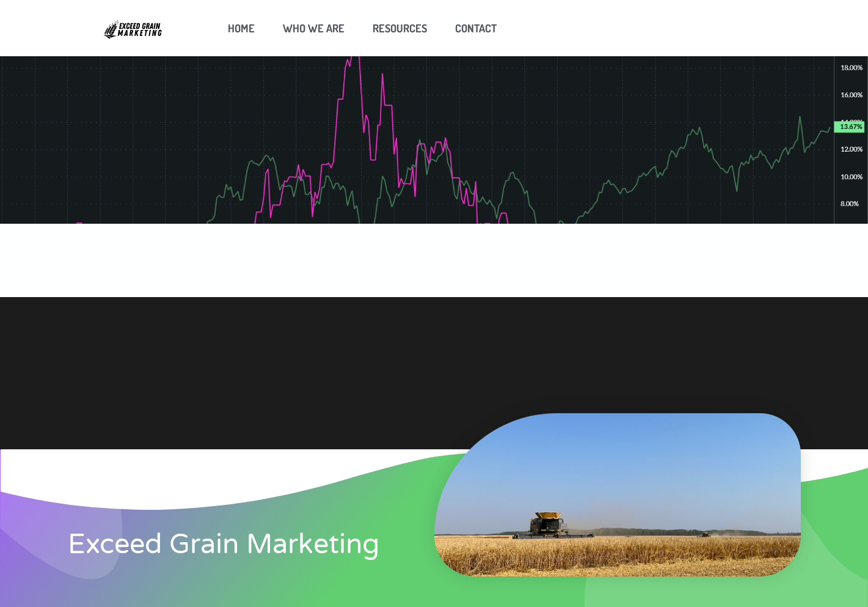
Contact (476, 28)
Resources (400, 28)
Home (241, 28)
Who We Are (314, 28)
